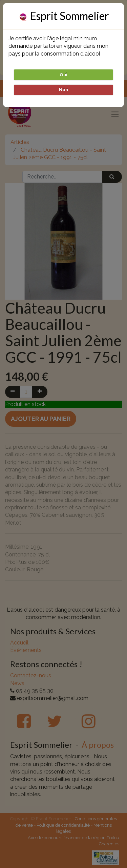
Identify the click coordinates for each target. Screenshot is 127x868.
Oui (63, 75)
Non (63, 90)
